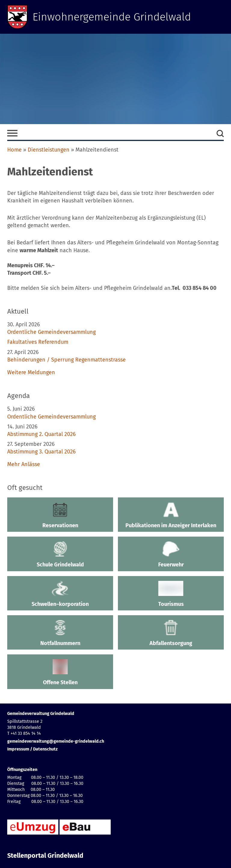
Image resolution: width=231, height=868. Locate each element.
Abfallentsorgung (171, 633)
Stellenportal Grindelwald (45, 856)
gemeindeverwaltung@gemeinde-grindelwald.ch (56, 741)
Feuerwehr (171, 555)
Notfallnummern (60, 633)
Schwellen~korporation (60, 594)
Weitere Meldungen (31, 372)
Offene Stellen (60, 672)
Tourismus (171, 594)
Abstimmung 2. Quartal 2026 (42, 434)
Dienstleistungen (49, 150)
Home (14, 150)
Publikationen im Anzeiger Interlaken (171, 515)
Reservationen (60, 515)
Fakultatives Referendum (38, 342)
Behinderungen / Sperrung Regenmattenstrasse (66, 360)
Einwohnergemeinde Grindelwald (112, 17)
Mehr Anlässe (24, 464)
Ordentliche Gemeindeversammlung (51, 332)
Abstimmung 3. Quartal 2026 (42, 452)
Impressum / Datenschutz (32, 749)
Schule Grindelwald (60, 555)
